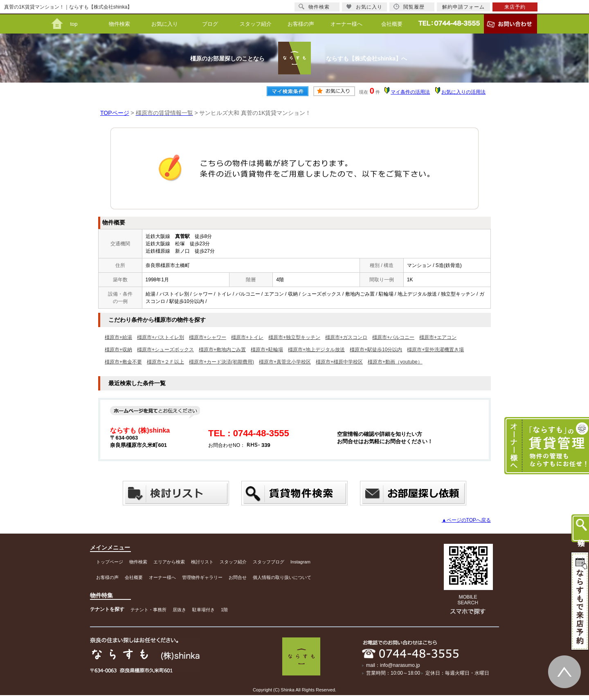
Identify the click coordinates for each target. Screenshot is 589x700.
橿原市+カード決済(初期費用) (221, 362)
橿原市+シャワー (208, 337)
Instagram (300, 562)
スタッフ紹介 (256, 24)
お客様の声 (301, 24)
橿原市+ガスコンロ (346, 337)
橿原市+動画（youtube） (395, 362)
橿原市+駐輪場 (267, 350)
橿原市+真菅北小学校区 (285, 362)
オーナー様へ (346, 24)
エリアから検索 (169, 562)
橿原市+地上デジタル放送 (316, 350)
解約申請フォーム (463, 7)
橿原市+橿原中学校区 (339, 362)
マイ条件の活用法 (410, 92)
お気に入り (165, 24)
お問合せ (238, 577)
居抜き (179, 610)
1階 (224, 610)
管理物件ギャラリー (202, 577)
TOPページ (115, 113)
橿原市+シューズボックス (165, 350)
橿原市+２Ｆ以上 (165, 362)
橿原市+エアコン (438, 337)
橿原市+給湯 (118, 337)
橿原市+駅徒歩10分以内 (376, 350)
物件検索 (119, 24)
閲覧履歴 (409, 7)
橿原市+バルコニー (393, 337)
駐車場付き (203, 610)
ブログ (210, 24)
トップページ (110, 562)
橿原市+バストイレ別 (161, 337)
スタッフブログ (269, 562)
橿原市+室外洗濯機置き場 (435, 350)
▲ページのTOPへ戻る (466, 520)
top (74, 24)
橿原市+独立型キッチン (294, 337)
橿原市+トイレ (247, 337)
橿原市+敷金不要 (123, 362)
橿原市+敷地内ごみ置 (222, 350)
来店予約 (515, 7)
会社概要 (392, 24)
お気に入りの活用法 (463, 92)
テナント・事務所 (148, 610)
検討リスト (202, 562)
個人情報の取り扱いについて (282, 577)
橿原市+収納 (118, 350)
